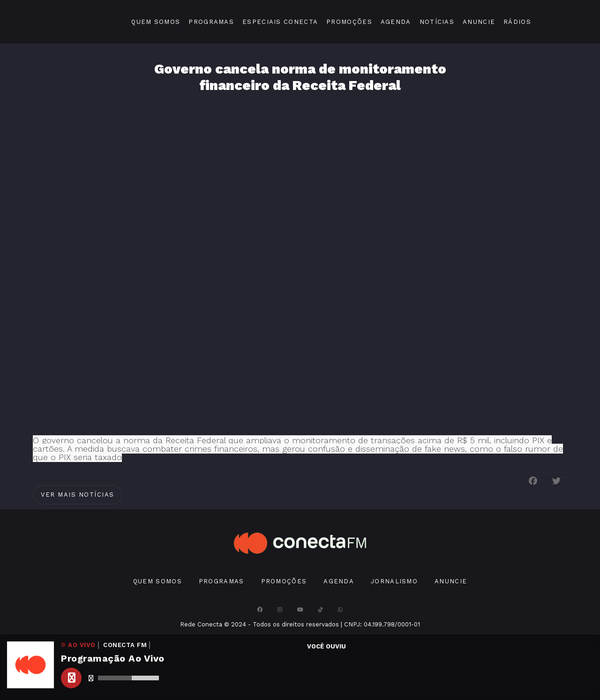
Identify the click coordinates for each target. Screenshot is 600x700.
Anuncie (479, 22)
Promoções (349, 22)
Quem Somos (156, 22)
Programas (211, 22)
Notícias (437, 22)
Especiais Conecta (280, 22)
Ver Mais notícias (78, 495)
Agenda (396, 22)
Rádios (517, 22)
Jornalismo (394, 581)
